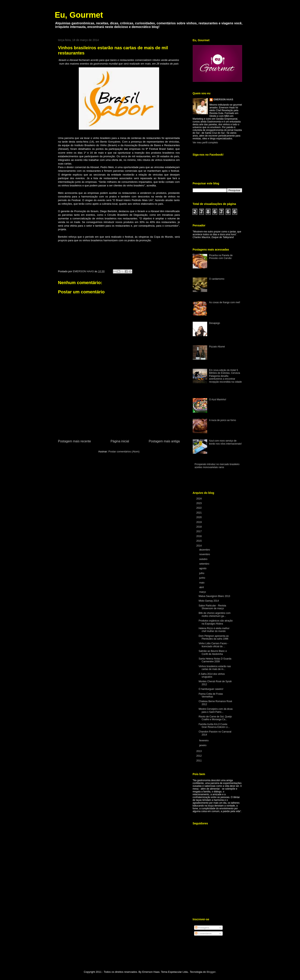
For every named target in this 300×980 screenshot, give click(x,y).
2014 (199, 546)
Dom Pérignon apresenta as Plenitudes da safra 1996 (213, 637)
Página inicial (120, 441)
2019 (199, 522)
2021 (199, 513)
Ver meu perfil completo (205, 143)
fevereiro (204, 741)
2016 (199, 536)
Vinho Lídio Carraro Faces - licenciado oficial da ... (213, 645)
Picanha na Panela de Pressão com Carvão (221, 257)
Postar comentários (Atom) (124, 451)
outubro (204, 559)
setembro (204, 564)
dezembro (205, 550)
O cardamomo (217, 279)
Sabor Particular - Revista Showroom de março (212, 607)
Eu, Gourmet (79, 15)
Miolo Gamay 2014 (209, 601)
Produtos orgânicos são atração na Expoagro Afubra (216, 622)
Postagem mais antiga (164, 441)
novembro (205, 554)
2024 (199, 499)
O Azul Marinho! (218, 400)
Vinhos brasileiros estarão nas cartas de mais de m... (215, 668)
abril (202, 587)
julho (202, 573)
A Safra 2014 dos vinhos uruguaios (212, 675)
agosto (203, 568)
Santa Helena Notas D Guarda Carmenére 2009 (215, 660)
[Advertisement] (119, 409)
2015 (199, 541)
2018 (199, 527)
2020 (199, 517)
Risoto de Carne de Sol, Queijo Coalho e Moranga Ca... (215, 718)
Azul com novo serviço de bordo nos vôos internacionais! (225, 442)
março (203, 592)
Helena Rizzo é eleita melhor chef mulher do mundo (214, 630)
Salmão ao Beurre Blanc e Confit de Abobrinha (213, 652)
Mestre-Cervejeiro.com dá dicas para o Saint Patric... (216, 710)
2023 (199, 503)
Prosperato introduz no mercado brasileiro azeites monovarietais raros (217, 466)
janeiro (203, 745)
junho (202, 578)
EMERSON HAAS (223, 100)
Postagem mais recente (75, 441)
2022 (199, 508)
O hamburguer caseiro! (211, 689)
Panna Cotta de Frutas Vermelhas (211, 695)
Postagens (202, 928)
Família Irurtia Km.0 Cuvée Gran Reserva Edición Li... (214, 726)
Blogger (211, 972)
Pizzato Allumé (217, 347)
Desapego (215, 323)
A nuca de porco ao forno (222, 420)
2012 (199, 756)
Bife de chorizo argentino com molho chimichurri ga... (215, 614)
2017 (199, 531)
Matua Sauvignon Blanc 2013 (214, 596)
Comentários (203, 934)
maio (202, 583)
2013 (199, 751)
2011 (199, 761)
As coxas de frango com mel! (225, 302)
